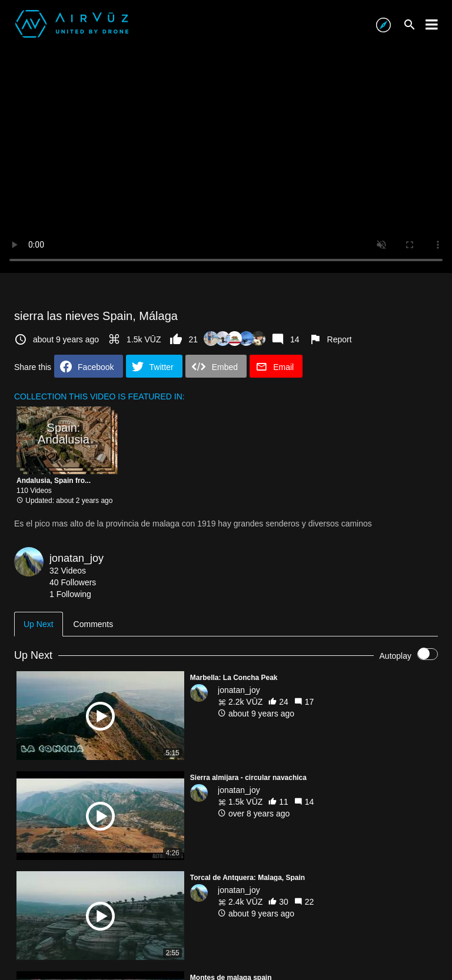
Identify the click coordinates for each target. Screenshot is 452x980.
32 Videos (68, 571)
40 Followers (73, 582)
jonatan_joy (77, 558)
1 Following (70, 594)
